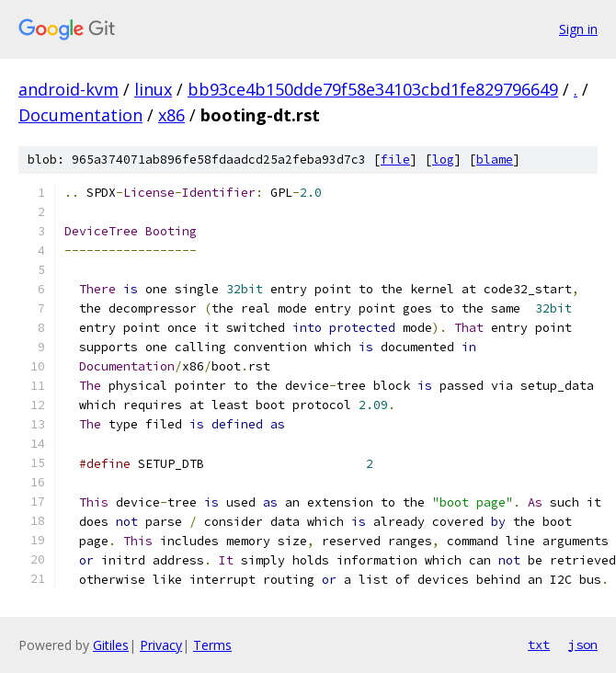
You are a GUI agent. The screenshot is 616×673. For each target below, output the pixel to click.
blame (495, 160)
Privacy (161, 645)
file (395, 160)
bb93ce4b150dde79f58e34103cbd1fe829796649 (373, 89)
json (583, 644)
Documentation (80, 115)
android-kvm (68, 89)
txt (539, 644)
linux (153, 89)
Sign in (578, 29)
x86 (171, 115)
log (443, 160)
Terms (212, 645)
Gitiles (111, 645)
